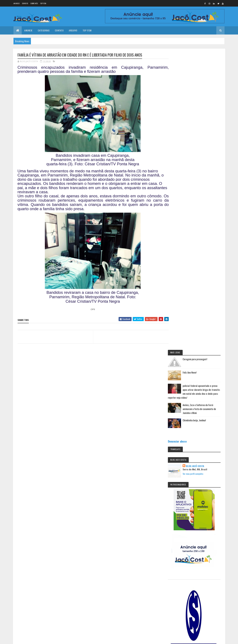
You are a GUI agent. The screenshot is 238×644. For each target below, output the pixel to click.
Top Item (43, 3)
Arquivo (73, 30)
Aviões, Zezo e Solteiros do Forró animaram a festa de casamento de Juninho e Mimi (204, 112)
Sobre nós (34, 3)
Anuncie (17, 3)
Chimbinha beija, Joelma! (200, 123)
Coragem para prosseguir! (201, 62)
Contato (25, 3)
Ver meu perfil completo (199, 177)
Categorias (44, 30)
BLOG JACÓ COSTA (201, 169)
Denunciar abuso (183, 145)
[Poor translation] (12, 596)
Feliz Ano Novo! (195, 76)
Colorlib (30, 577)
